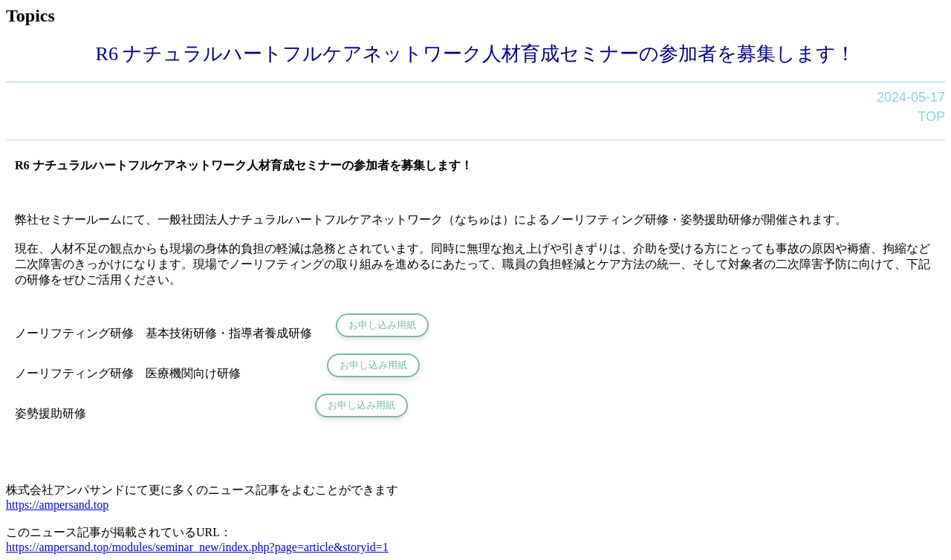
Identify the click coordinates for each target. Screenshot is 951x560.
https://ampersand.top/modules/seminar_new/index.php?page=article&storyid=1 (197, 547)
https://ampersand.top (57, 505)
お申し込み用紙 (382, 325)
